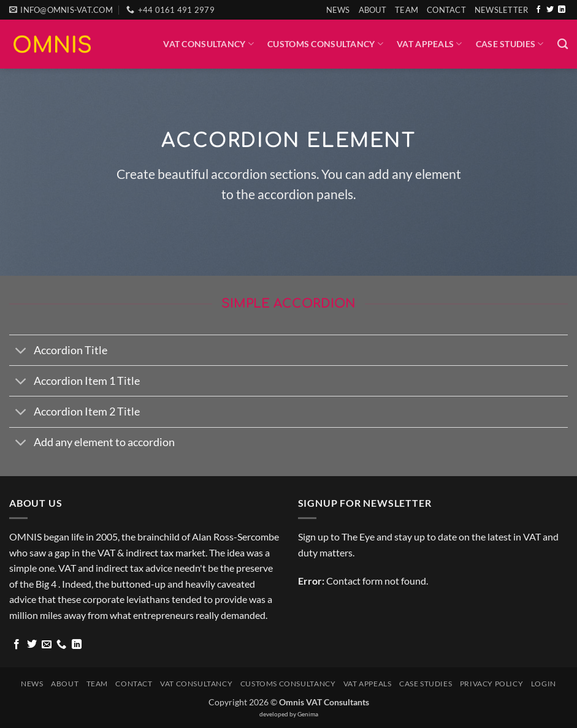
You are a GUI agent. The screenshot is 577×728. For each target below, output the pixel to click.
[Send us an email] (47, 645)
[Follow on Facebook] (538, 10)
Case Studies (510, 44)
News (338, 10)
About (373, 10)
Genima (308, 714)
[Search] (563, 44)
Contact (446, 10)
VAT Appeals (430, 44)
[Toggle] (21, 351)
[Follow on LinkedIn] (562, 10)
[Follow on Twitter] (550, 10)
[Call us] (61, 645)
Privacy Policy (492, 684)
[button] (502, 10)
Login (544, 684)
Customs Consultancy (325, 44)
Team (407, 10)
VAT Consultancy (208, 44)
